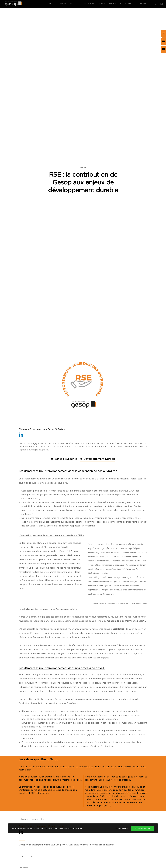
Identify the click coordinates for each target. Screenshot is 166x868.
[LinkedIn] (21, 435)
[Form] (160, 4)
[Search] (154, 4)
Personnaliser (121, 828)
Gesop (83, 168)
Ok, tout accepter (143, 828)
